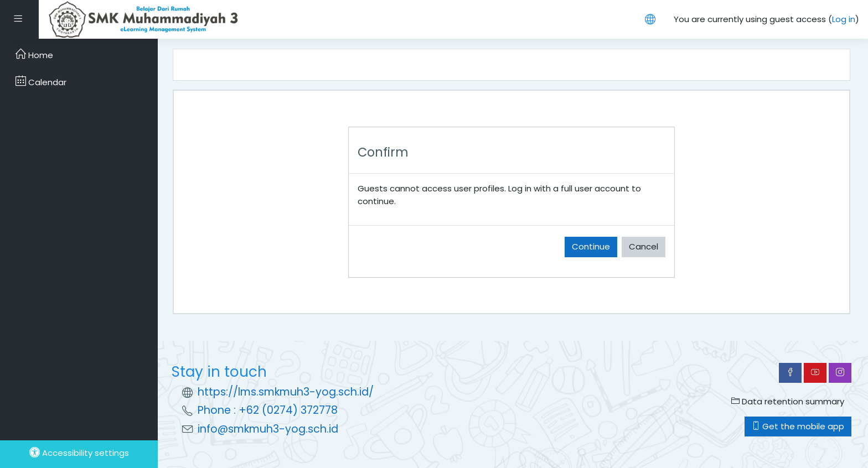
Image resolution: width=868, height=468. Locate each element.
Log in (844, 19)
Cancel (644, 246)
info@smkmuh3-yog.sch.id (268, 429)
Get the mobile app (798, 426)
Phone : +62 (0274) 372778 (268, 410)
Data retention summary (788, 401)
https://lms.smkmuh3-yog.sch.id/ (286, 392)
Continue (591, 246)
